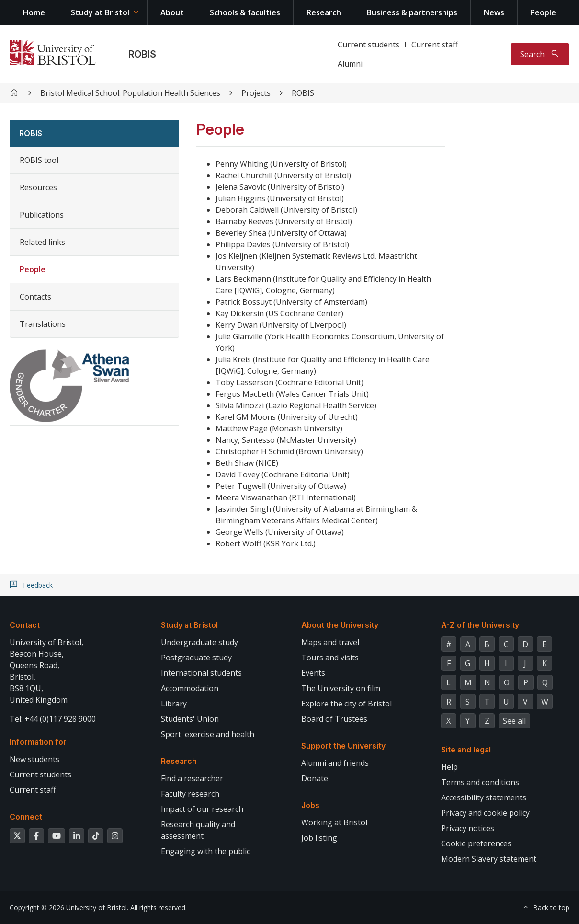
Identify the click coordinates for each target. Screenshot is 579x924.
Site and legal (466, 750)
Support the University (343, 746)
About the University (340, 625)
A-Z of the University (480, 625)
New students (34, 759)
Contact (25, 625)
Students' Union (190, 719)
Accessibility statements (484, 797)
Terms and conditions (480, 782)
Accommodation (190, 688)
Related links (42, 242)
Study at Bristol (100, 12)
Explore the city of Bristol (346, 704)
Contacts (35, 297)
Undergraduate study (199, 642)
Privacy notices (468, 828)
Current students (369, 45)
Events (313, 673)
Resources (38, 187)
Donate (315, 778)
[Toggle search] (540, 54)
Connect (26, 817)
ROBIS (142, 54)
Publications (42, 215)
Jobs (310, 805)
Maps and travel (330, 642)
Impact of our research (202, 809)
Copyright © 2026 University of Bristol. (69, 907)
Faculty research (190, 794)
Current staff (435, 45)
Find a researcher (192, 778)
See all (514, 721)
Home (34, 12)
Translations (43, 324)
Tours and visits (330, 658)
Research (324, 12)
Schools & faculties (245, 12)
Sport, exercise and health (208, 734)
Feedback (38, 585)
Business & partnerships (412, 12)
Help (449, 767)
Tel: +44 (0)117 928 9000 (53, 719)
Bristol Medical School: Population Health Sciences (130, 93)
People (543, 12)
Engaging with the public (205, 851)
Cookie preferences (476, 843)
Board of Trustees (334, 719)
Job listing (319, 838)
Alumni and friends (335, 763)
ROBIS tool (39, 160)
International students (201, 673)
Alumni (350, 64)
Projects (256, 93)
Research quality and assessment (198, 830)
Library (174, 704)
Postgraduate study (196, 658)
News (494, 12)
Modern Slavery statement (489, 859)
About (172, 12)
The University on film (341, 688)
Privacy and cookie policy (485, 813)
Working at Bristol (334, 822)
